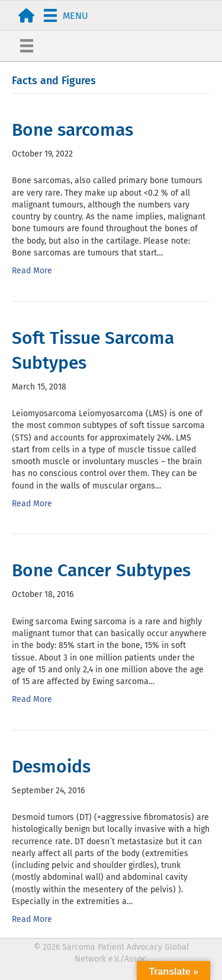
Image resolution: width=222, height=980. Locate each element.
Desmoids (51, 767)
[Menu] (66, 15)
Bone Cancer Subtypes (101, 570)
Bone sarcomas (73, 130)
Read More (32, 271)
